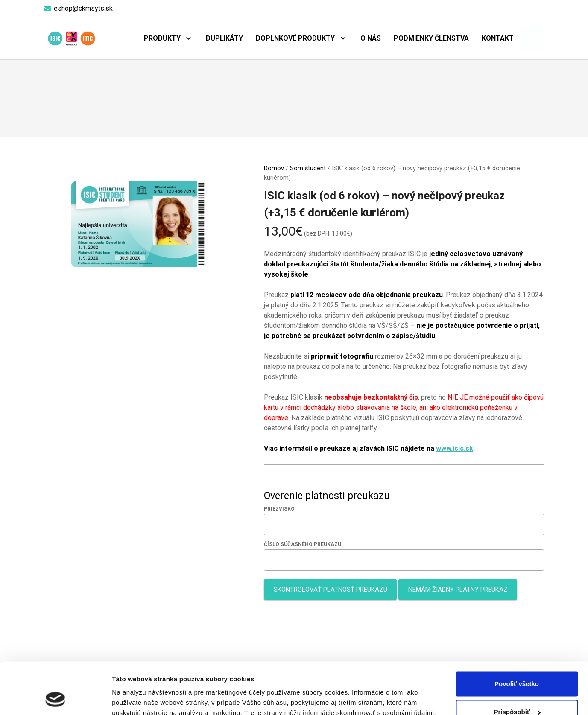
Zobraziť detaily (136, 698)
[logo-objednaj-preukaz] (72, 39)
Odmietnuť (516, 691)
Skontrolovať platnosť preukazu (331, 590)
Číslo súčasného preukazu (303, 544)
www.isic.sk (455, 448)
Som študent (308, 168)
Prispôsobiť (517, 663)
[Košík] (532, 38)
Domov (274, 168)
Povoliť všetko (517, 635)
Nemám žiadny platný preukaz (458, 590)
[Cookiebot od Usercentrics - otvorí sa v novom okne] (55, 698)
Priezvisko (279, 509)
